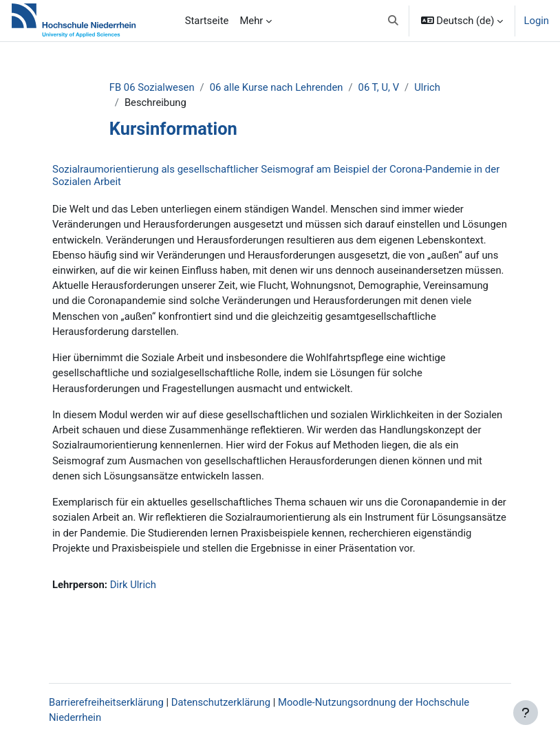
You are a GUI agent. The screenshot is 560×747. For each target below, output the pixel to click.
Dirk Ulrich (133, 585)
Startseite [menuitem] (207, 21)
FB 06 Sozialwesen (152, 87)
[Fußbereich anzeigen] (526, 713)
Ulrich (427, 87)
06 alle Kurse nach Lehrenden (277, 87)
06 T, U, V (379, 87)
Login (536, 21)
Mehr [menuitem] (251, 21)
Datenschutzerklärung (221, 702)
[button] (393, 21)
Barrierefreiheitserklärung (106, 702)
